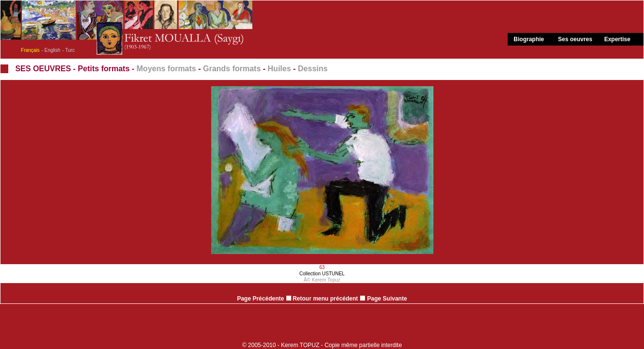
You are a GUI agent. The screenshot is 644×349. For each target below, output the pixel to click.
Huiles (280, 69)
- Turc (68, 50)
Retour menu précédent (322, 299)
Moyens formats (166, 69)
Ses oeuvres (575, 39)
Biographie (529, 39)
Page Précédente (260, 299)
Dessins (313, 69)
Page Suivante (387, 299)
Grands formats (232, 69)
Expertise (617, 39)
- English (51, 50)
